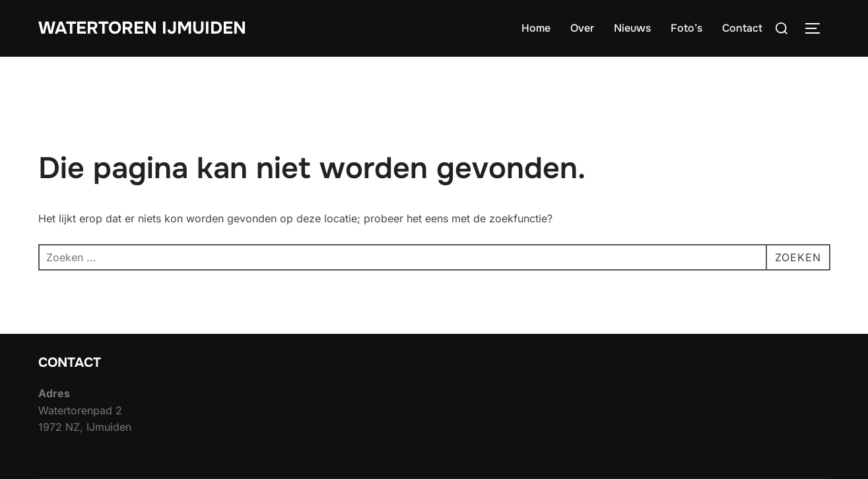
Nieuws (632, 28)
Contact (742, 28)
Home (536, 28)
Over (582, 28)
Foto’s (686, 28)
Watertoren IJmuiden (142, 28)
